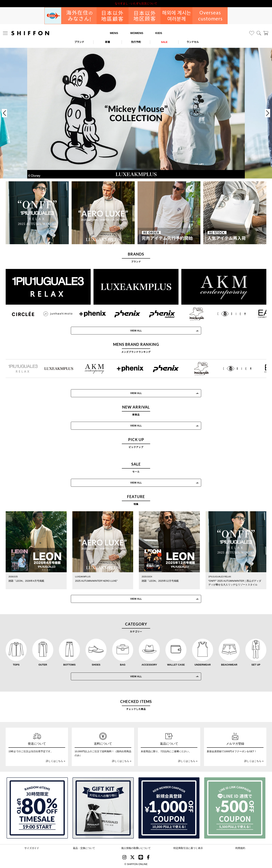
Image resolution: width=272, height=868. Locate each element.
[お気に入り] (252, 33)
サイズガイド (32, 848)
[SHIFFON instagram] (124, 858)
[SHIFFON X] (132, 858)
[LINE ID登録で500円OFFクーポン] (235, 808)
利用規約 (240, 848)
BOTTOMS (69, 665)
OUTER (43, 665)
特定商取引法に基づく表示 (188, 848)
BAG (123, 665)
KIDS (159, 33)
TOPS (16, 665)
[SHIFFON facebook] (148, 858)
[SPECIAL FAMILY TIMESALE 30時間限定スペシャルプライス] (37, 808)
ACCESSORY (149, 665)
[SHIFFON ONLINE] (30, 33)
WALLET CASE (176, 665)
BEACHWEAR (229, 665)
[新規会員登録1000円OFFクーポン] (169, 808)
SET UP (256, 665)
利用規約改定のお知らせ (136, 3)
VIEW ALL (136, 426)
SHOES (96, 665)
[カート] (266, 33)
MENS (114, 33)
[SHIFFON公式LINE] (141, 858)
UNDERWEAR (203, 665)
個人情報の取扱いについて (136, 848)
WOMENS (137, 33)
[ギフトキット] (103, 808)
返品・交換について (84, 848)
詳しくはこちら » (56, 761)
